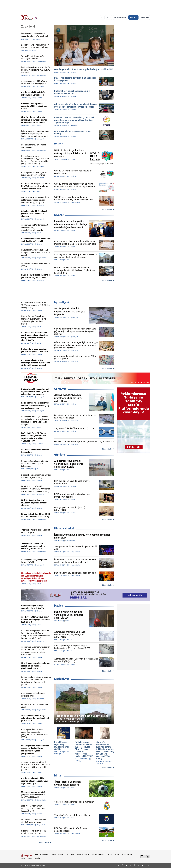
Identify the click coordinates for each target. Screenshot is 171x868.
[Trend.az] (29, 17)
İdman (58, 775)
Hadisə (59, 606)
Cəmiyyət (60, 389)
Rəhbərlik (71, 854)
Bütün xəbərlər (107, 209)
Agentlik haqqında (42, 854)
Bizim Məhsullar (83, 854)
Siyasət (59, 215)
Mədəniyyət (62, 679)
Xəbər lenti (28, 27)
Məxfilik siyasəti (128, 854)
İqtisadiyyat (62, 302)
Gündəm (60, 455)
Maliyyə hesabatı (58, 854)
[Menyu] (145, 17)
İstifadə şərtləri (113, 854)
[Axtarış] (102, 17)
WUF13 (59, 144)
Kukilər (38, 858)
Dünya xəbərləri (64, 528)
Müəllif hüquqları (98, 854)
